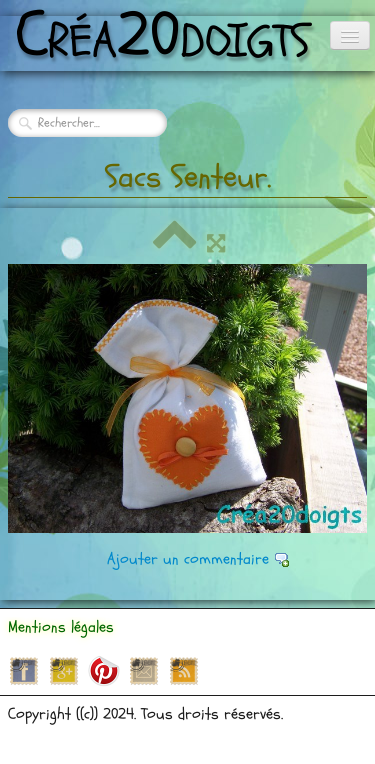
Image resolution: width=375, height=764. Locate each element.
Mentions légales (61, 627)
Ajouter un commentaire (188, 559)
